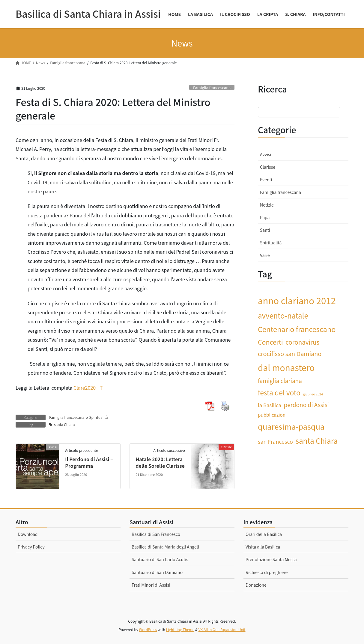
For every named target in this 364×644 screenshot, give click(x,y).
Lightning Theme (180, 629)
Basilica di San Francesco (156, 534)
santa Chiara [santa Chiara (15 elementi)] (317, 441)
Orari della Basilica (264, 534)
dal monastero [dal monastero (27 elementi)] (286, 367)
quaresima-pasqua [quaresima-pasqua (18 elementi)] (291, 426)
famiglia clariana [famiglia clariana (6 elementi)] (280, 381)
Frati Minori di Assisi (151, 585)
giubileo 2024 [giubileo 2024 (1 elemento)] (313, 394)
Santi (265, 230)
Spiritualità (98, 417)
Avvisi (266, 154)
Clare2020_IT (88, 388)
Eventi (266, 180)
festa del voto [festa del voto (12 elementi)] (279, 392)
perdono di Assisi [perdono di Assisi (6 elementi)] (306, 405)
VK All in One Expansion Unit (222, 629)
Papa (265, 217)
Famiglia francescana (212, 88)
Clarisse (268, 167)
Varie (265, 255)
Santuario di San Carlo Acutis (160, 559)
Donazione (256, 585)
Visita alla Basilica (263, 547)
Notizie (267, 205)
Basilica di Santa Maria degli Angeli (165, 547)
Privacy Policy (31, 547)
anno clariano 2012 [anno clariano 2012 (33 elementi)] (297, 300)
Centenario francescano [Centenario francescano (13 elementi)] (297, 329)
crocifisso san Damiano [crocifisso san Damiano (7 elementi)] (290, 354)
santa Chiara (64, 424)
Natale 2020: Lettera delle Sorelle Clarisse (160, 462)
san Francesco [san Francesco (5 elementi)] (275, 441)
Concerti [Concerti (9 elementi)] (270, 342)
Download (28, 534)
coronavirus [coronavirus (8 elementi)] (302, 342)
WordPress (148, 629)
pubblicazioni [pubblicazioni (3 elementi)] (272, 415)
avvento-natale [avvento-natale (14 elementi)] (283, 315)
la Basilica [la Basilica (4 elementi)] (270, 405)
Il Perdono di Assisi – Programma (89, 462)
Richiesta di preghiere (267, 572)
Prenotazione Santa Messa (271, 559)
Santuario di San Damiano (157, 572)
